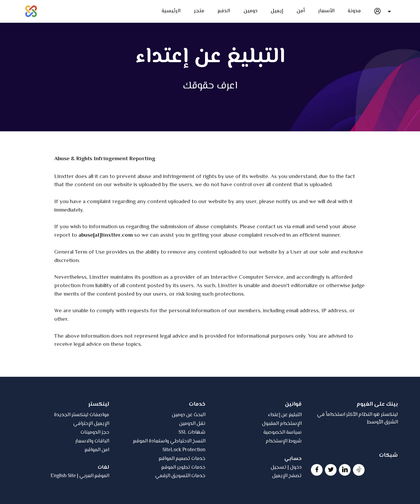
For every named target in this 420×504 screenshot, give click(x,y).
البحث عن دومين (189, 434)
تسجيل (279, 486)
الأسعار (326, 11)
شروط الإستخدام (284, 460)
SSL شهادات (192, 451)
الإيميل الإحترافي (91, 442)
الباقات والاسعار (92, 460)
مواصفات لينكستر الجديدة (82, 434)
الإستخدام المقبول (282, 442)
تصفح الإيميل (287, 495)
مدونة (354, 11)
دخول (296, 486)
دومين (251, 11)
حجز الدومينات (95, 451)
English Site (63, 495)
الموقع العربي (94, 495)
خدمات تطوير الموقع (183, 486)
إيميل (277, 11)
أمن (301, 11)
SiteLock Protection (184, 468)
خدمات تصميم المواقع (182, 477)
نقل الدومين (192, 442)
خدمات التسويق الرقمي (180, 495)
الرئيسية (170, 11)
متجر (199, 11)
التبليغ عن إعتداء (285, 434)
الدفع (224, 11)
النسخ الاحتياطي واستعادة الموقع (169, 460)
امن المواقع (97, 468)
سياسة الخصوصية (282, 451)
